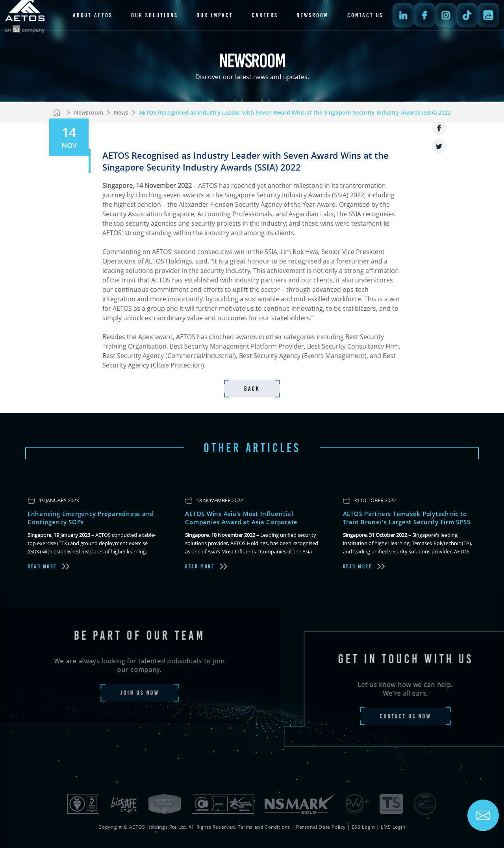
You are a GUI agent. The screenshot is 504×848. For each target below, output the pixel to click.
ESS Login (363, 827)
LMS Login (393, 827)
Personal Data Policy (321, 827)
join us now (123, 693)
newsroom (313, 15)
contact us (365, 15)
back (252, 389)
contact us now (422, 716)
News (121, 112)
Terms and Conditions (264, 827)
